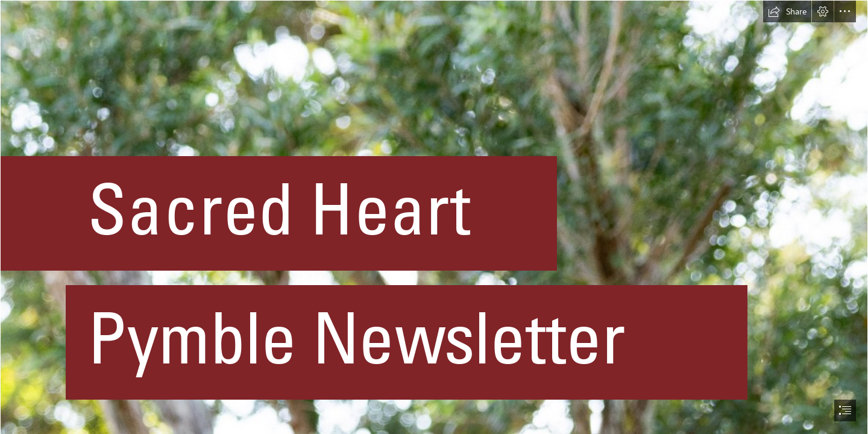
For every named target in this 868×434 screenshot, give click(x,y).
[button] (787, 11)
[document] (434, 217)
